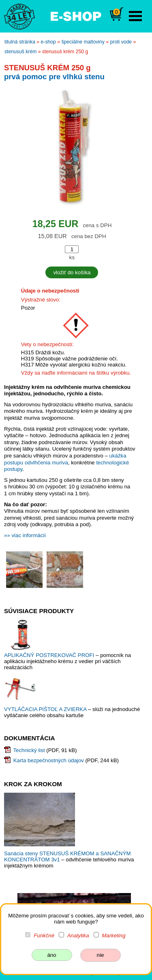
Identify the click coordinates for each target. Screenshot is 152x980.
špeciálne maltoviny (83, 42)
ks (72, 257)
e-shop (48, 42)
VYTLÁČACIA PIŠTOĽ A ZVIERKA (46, 709)
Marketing (113, 936)
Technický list (29, 750)
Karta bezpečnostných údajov (49, 760)
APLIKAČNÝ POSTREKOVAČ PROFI (50, 655)
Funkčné (44, 936)
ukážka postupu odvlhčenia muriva (65, 459)
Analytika (78, 936)
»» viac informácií (25, 535)
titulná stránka (20, 42)
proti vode (121, 42)
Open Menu (135, 16)
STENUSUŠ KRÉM (20, 52)
